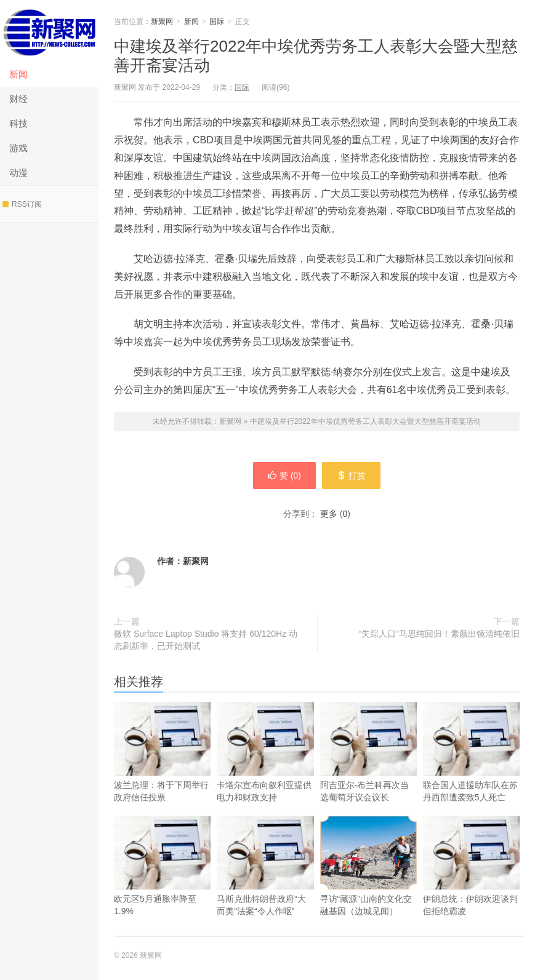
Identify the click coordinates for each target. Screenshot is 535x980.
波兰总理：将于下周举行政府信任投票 (162, 768)
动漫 (18, 173)
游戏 (18, 148)
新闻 (18, 74)
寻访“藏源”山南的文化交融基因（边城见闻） (368, 866)
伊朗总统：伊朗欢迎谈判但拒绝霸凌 (471, 882)
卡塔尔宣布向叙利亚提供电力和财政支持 (265, 768)
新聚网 (49, 31)
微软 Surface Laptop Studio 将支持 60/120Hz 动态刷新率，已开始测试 (206, 640)
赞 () (284, 476)
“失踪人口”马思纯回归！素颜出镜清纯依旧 (439, 634)
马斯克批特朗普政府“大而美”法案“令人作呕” (265, 882)
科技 (18, 123)
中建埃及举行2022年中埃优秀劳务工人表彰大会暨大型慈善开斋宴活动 (365, 421)
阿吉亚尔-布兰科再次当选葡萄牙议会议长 (368, 768)
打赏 (352, 476)
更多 (329, 514)
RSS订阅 (22, 204)
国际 (217, 22)
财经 (18, 99)
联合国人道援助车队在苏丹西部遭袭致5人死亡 (471, 768)
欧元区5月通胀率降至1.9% (162, 882)
